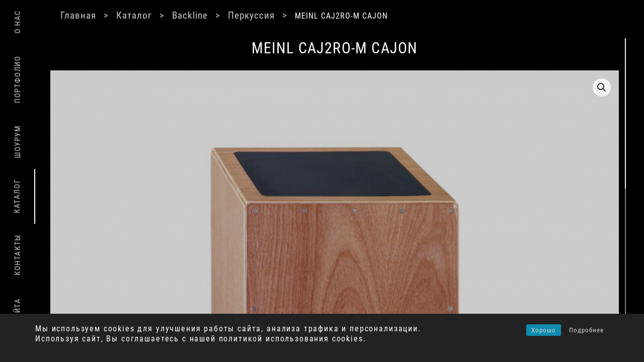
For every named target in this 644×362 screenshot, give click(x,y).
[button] (499, 87)
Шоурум (18, 142)
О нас (18, 22)
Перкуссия (283, 15)
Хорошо (544, 330)
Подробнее (586, 330)
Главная (104, 15)
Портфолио (18, 79)
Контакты (18, 255)
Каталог (162, 15)
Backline (220, 15)
